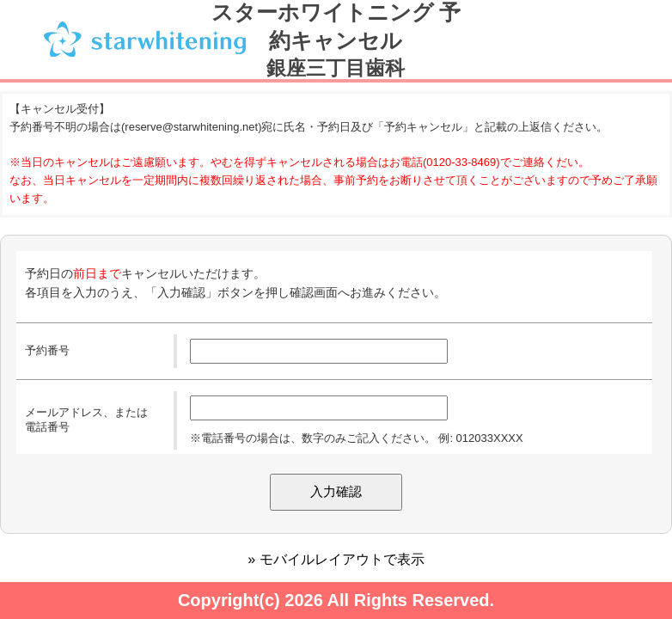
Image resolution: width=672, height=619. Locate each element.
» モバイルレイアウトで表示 (336, 559)
